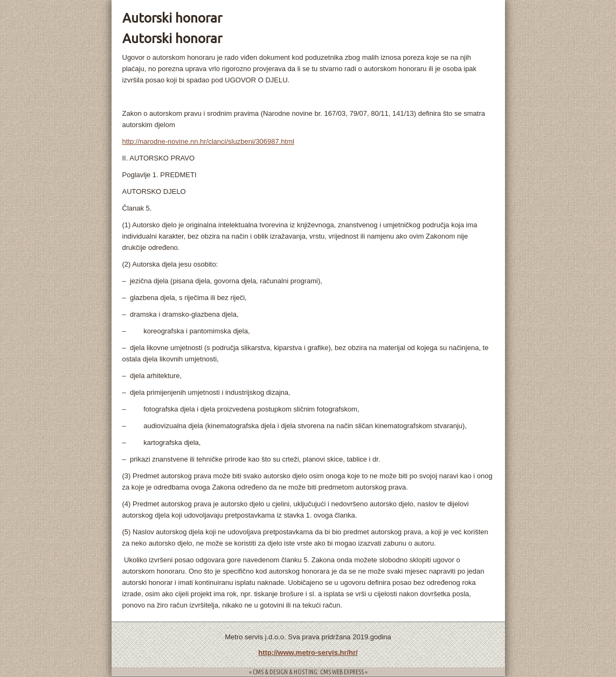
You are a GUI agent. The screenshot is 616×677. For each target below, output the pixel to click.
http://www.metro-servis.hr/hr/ (308, 652)
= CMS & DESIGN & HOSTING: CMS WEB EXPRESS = (308, 672)
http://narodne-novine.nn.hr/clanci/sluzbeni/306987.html (208, 141)
